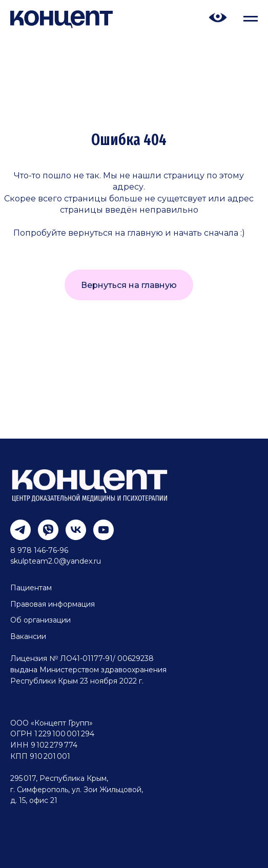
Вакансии (28, 636)
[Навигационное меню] (251, 19)
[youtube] (100, 526)
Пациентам (31, 588)
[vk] (72, 526)
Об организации (40, 620)
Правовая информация (53, 604)
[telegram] (17, 526)
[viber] (44, 526)
